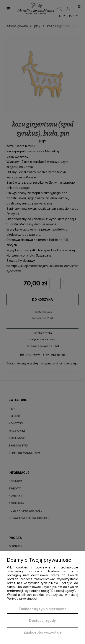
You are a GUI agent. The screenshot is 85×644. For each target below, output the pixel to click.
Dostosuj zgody (42, 621)
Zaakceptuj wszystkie (42, 632)
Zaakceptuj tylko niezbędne (42, 609)
